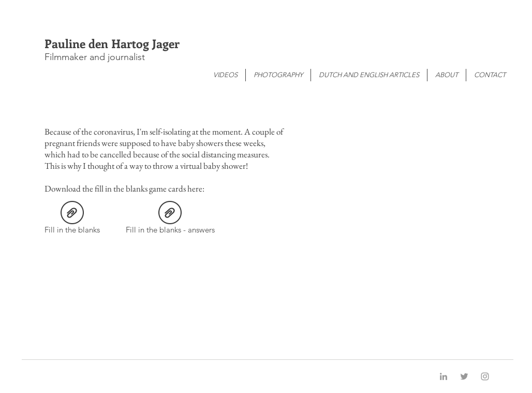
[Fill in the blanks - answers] (170, 219)
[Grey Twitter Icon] (464, 376)
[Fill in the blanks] (72, 219)
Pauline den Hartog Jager (112, 43)
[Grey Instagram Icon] (485, 376)
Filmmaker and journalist (95, 57)
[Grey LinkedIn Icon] (444, 376)
